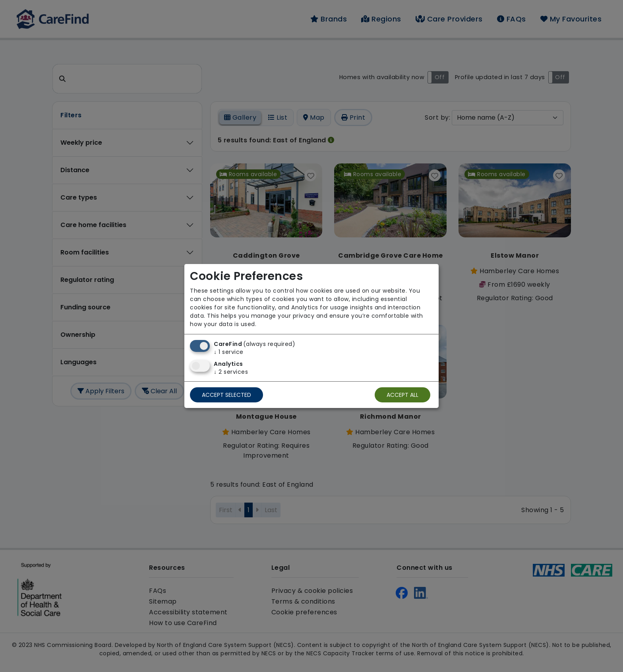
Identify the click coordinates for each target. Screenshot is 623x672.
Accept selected (226, 395)
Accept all (402, 395)
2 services (231, 372)
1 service (229, 352)
